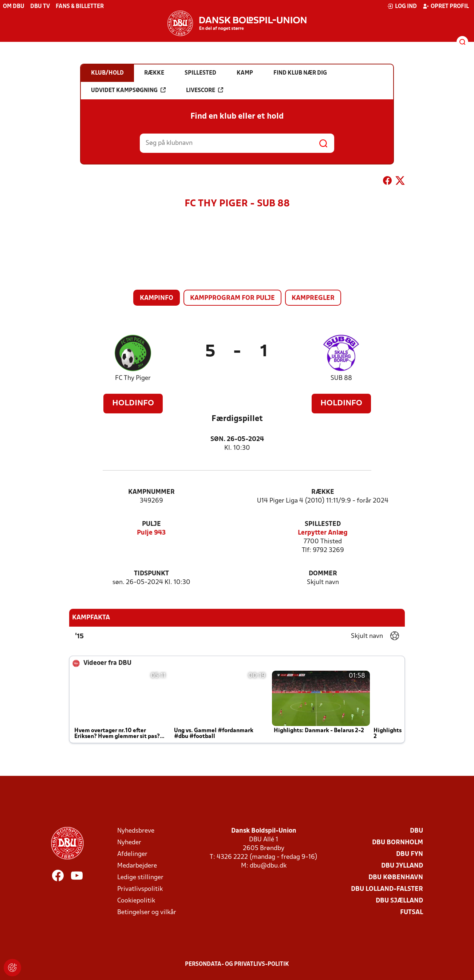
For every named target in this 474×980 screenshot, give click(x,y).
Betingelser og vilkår (147, 912)
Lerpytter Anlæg (323, 533)
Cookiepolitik (136, 901)
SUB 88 (341, 378)
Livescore (205, 90)
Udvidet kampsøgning (128, 90)
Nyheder (129, 843)
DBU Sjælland (399, 901)
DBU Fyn (410, 854)
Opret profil (446, 6)
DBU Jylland (402, 866)
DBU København (396, 878)
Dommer (323, 574)
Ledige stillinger (140, 878)
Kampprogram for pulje (232, 298)
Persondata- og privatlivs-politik (237, 964)
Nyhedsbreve (136, 831)
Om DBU (14, 7)
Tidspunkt (151, 574)
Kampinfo (157, 298)
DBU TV (40, 7)
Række (323, 492)
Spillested (323, 524)
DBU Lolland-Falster (387, 889)
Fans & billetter (80, 7)
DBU (416, 831)
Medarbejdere (137, 866)
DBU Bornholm (398, 843)
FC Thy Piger (133, 378)
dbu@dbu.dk (268, 866)
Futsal (412, 912)
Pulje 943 (151, 533)
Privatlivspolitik (140, 889)
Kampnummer (151, 492)
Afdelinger (132, 854)
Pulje (151, 524)
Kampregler (313, 298)
